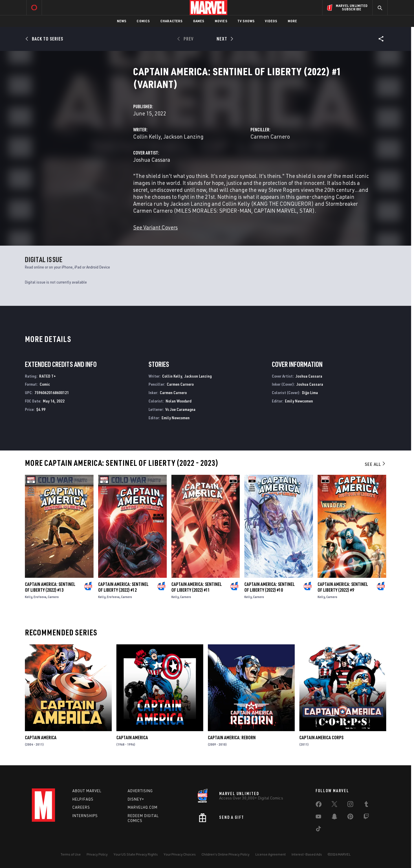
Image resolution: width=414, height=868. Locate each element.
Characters (172, 21)
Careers (81, 807)
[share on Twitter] (334, 805)
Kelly (29, 597)
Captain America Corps (321, 738)
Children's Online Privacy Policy (226, 854)
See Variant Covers (155, 227)
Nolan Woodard (178, 401)
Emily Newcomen (176, 418)
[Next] (224, 39)
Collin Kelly (147, 136)
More (293, 21)
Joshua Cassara (152, 160)
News (122, 21)
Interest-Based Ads (307, 854)
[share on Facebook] (319, 806)
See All (375, 464)
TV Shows (246, 21)
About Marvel (87, 791)
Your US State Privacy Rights (136, 854)
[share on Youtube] (318, 818)
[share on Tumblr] (366, 805)
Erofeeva (40, 597)
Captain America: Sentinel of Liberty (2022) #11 (197, 587)
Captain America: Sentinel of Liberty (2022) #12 (123, 587)
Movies (221, 21)
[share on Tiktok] (318, 830)
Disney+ (136, 799)
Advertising (140, 791)
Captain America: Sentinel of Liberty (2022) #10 (270, 587)
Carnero (53, 597)
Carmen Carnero (270, 136)
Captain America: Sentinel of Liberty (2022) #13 (50, 587)
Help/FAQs (83, 799)
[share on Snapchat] (334, 818)
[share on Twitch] (366, 818)
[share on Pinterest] (350, 818)
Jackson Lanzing (183, 136)
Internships (85, 816)
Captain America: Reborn (232, 738)
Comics (143, 21)
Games (199, 21)
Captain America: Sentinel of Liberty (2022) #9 (343, 587)
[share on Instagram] (350, 805)
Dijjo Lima (310, 392)
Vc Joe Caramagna (180, 409)
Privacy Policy (97, 854)
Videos (271, 21)
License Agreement (271, 854)
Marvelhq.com (143, 807)
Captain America (41, 738)
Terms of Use (71, 854)
